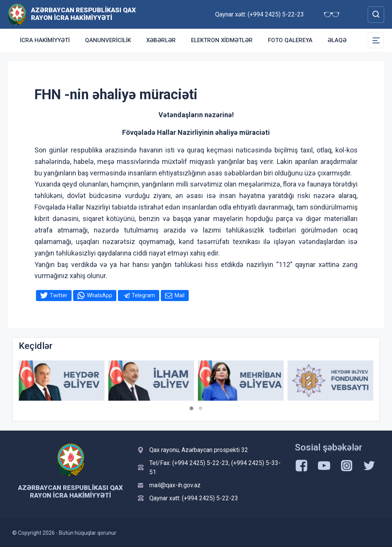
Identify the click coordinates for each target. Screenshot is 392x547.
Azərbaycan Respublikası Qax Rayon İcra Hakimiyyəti (83, 14)
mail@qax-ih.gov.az (175, 485)
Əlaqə (337, 40)
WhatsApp (100, 295)
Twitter (59, 295)
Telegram (143, 295)
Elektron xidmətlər (222, 40)
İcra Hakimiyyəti (45, 40)
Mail (180, 295)
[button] (191, 408)
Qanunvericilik (108, 40)
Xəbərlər (161, 40)
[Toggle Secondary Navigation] (376, 40)
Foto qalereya (290, 40)
